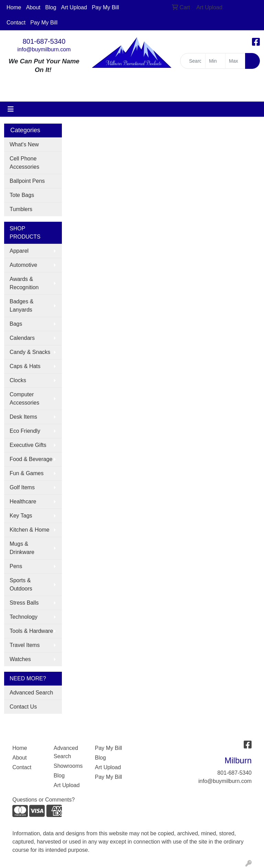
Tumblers (21, 209)
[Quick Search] (193, 61)
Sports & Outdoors (21, 584)
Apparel (19, 251)
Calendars (22, 338)
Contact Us (23, 707)
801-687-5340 (44, 41)
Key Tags (21, 516)
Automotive (23, 265)
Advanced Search (31, 693)
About (33, 7)
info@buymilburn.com (44, 49)
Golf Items (22, 487)
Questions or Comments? (43, 800)
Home (14, 7)
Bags (16, 324)
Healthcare (23, 501)
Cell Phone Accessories (24, 163)
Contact (16, 23)
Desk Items (23, 417)
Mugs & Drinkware (22, 548)
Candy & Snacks (30, 352)
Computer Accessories (24, 399)
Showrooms (68, 766)
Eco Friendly (25, 431)
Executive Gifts (28, 445)
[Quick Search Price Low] (215, 61)
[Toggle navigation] (11, 109)
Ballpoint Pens (27, 181)
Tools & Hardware (31, 631)
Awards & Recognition (24, 283)
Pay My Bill (105, 7)
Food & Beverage (31, 459)
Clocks (18, 380)
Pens (16, 566)
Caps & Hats (25, 366)
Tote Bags (22, 195)
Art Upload (74, 7)
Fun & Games (27, 473)
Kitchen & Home (30, 530)
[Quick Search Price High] (235, 61)
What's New (24, 144)
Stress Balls (24, 603)
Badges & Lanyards (21, 306)
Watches (20, 659)
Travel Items (25, 645)
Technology (24, 617)
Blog (51, 7)
